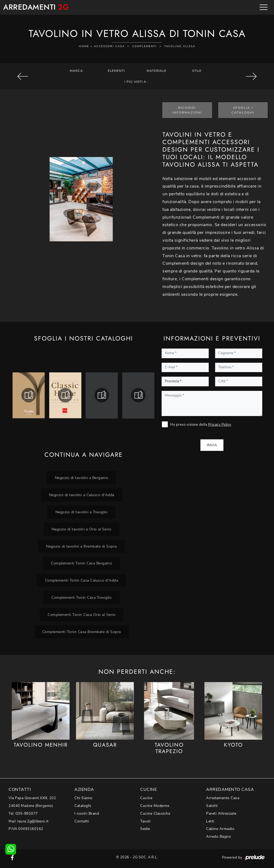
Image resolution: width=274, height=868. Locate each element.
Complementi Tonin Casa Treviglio (81, 597)
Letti (210, 821)
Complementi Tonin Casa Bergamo (81, 563)
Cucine (146, 798)
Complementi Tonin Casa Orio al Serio (81, 615)
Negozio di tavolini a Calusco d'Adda (82, 495)
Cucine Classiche (155, 813)
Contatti (82, 821)
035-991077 (27, 813)
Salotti (212, 806)
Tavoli (145, 821)
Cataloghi (83, 806)
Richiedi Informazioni (187, 110)
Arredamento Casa (223, 798)
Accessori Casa (109, 46)
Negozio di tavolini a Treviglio (82, 512)
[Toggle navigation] (264, 7)
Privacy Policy (220, 425)
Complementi (144, 46)
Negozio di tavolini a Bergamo (82, 478)
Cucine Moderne (155, 806)
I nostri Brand (87, 813)
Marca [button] (76, 71)
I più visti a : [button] (136, 82)
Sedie (145, 829)
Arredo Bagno (218, 837)
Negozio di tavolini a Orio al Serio (82, 529)
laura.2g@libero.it (33, 821)
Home (84, 46)
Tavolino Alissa (180, 46)
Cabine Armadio (220, 829)
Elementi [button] (116, 71)
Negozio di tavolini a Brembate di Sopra (81, 546)
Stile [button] (197, 71)
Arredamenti (36, 7)
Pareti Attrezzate (221, 813)
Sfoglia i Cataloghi (243, 110)
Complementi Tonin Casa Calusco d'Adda (82, 580)
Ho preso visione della (201, 425)
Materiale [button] (157, 71)
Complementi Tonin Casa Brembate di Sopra (82, 632)
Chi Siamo (83, 798)
